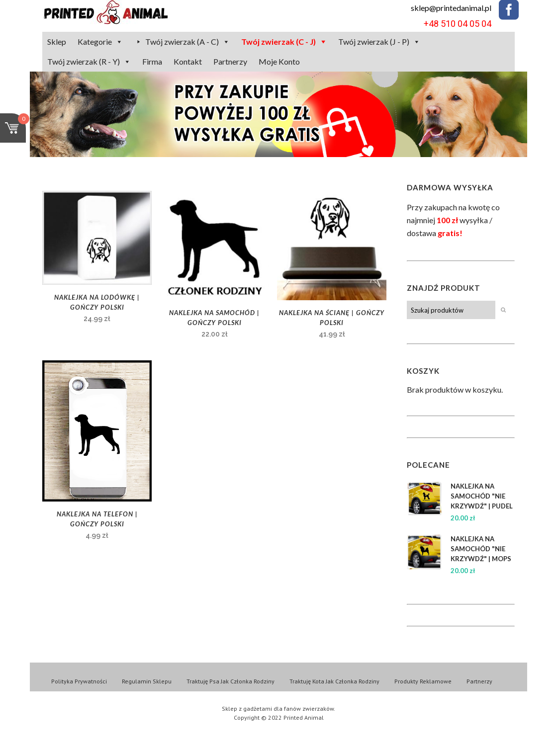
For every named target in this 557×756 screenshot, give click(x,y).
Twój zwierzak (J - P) (374, 42)
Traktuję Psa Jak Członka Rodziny (231, 681)
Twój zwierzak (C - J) (278, 42)
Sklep (57, 42)
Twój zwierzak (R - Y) (84, 61)
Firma (152, 61)
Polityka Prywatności (79, 681)
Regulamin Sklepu (147, 681)
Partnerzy (230, 61)
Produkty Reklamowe (423, 681)
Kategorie (95, 42)
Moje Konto (279, 61)
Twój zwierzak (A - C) (182, 42)
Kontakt (188, 61)
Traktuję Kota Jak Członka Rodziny (334, 681)
